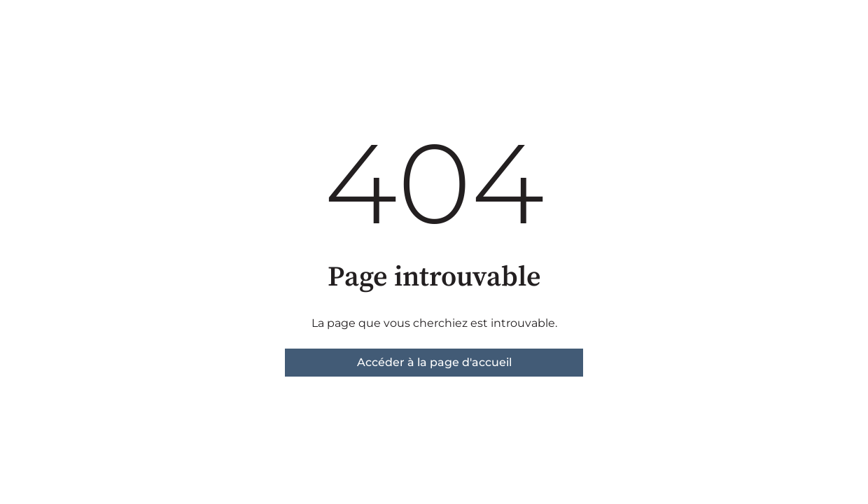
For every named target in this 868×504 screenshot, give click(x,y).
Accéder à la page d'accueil (434, 362)
